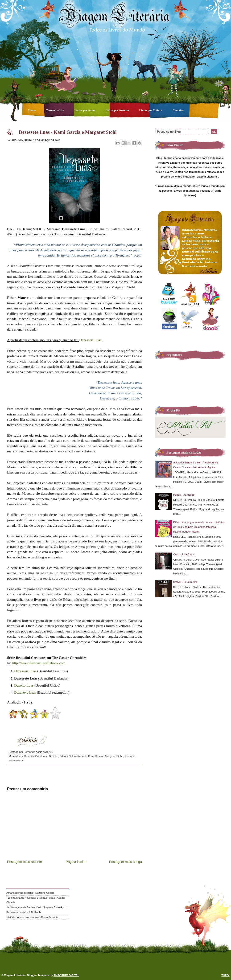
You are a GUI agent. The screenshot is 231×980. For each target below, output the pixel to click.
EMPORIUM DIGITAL (66, 975)
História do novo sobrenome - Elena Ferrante (32, 917)
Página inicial (76, 862)
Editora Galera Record (73, 756)
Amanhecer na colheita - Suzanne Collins (30, 893)
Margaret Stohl (114, 756)
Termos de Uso (55, 110)
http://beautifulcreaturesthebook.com (39, 663)
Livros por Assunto (118, 110)
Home (32, 110)
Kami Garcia (96, 756)
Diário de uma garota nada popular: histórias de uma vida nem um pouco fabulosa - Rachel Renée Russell (199, 527)
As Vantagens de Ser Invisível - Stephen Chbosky (35, 907)
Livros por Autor (85, 110)
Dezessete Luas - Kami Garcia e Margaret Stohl (68, 132)
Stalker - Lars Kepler (185, 582)
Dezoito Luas (24, 685)
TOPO (225, 975)
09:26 (49, 752)
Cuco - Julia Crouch (185, 554)
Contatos (178, 110)
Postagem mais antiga (126, 862)
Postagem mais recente (25, 862)
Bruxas (54, 756)
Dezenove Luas (25, 692)
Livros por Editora (151, 110)
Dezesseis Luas (90, 340)
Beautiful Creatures (36, 756)
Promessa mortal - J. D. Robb (23, 912)
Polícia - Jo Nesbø (184, 495)
